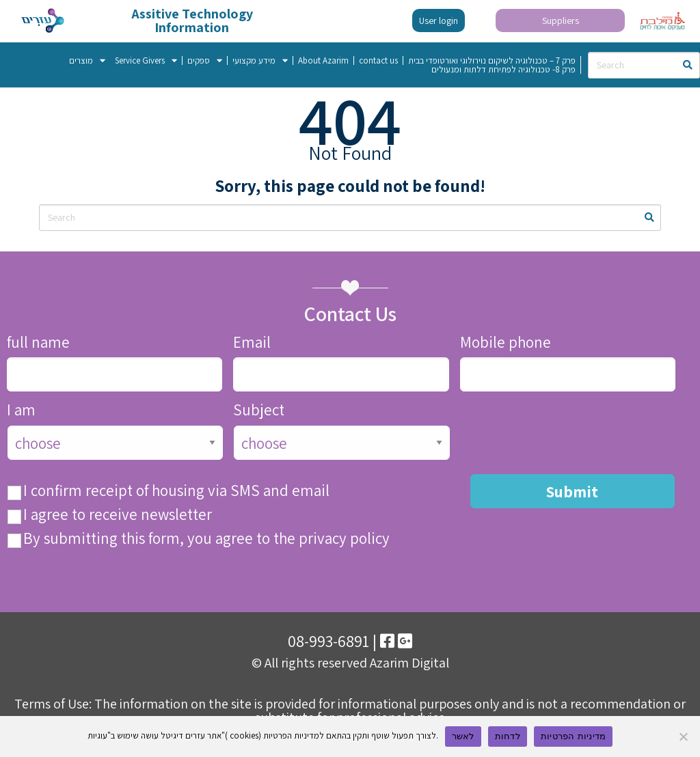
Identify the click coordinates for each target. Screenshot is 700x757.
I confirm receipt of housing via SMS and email (176, 491)
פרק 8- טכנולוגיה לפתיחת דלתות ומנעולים (503, 69)
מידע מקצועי (260, 60)
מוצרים (87, 60)
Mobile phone (506, 343)
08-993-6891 (328, 641)
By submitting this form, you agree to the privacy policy (206, 539)
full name (38, 343)
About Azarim (323, 60)
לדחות (508, 736)
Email (252, 343)
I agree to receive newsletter (118, 515)
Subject (259, 410)
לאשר (463, 736)
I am (21, 410)
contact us (378, 60)
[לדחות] (683, 737)
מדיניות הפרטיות (573, 736)
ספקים (205, 60)
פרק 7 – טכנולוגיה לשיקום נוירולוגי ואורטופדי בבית (492, 60)
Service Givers (146, 60)
